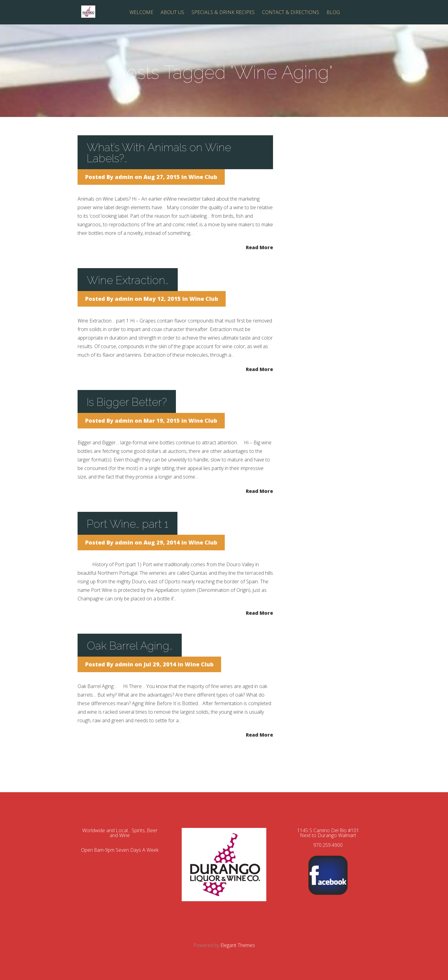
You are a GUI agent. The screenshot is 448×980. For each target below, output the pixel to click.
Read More (259, 247)
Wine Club (203, 177)
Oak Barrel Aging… (130, 646)
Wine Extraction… (128, 280)
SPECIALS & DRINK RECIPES (223, 13)
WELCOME (141, 13)
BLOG (333, 13)
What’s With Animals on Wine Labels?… (159, 153)
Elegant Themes (238, 945)
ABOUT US (172, 13)
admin (124, 177)
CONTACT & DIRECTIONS (291, 13)
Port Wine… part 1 (127, 524)
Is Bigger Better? (127, 402)
